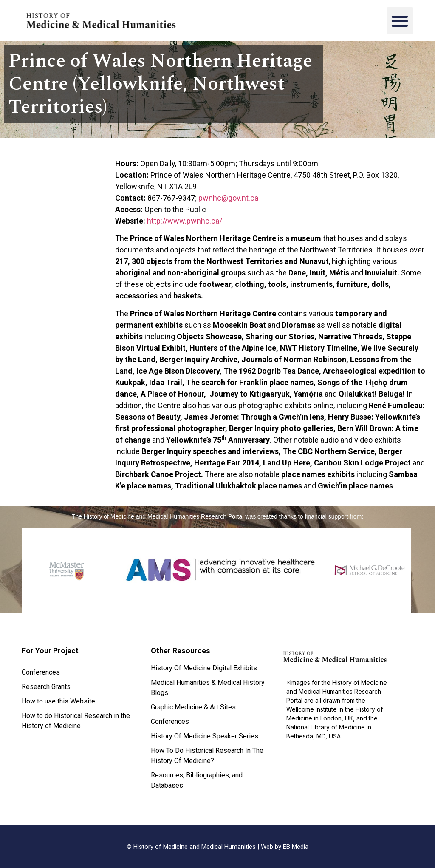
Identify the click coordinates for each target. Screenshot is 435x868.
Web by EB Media (285, 847)
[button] (400, 21)
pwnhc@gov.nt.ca (228, 198)
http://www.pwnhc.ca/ (185, 221)
